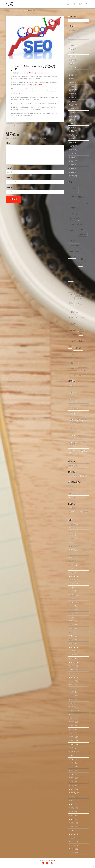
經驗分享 (72, 142)
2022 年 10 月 (73, 550)
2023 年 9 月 (73, 535)
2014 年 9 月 (73, 714)
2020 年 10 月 (73, 584)
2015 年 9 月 (73, 681)
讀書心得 (72, 161)
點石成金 (72, 413)
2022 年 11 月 (73, 546)
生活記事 (72, 127)
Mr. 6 (71, 490)
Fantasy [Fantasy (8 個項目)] (72, 257)
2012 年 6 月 (73, 815)
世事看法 (72, 41)
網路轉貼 (72, 146)
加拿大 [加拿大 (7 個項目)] (78, 294)
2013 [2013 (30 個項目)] (73, 208)
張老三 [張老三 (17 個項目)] (80, 304)
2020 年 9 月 (73, 587)
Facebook (72, 34)
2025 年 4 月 (73, 531)
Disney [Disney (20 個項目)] (74, 240)
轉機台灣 (72, 428)
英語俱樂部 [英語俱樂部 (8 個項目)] (72, 369)
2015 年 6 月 (73, 692)
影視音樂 (72, 75)
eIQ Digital (72, 30)
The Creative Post (74, 465)
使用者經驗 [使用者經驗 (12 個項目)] (73, 285)
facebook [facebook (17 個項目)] (75, 252)
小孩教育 (72, 71)
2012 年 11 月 (73, 797)
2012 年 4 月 (73, 823)
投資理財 (72, 86)
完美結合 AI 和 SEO (76, 435)
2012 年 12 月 (73, 793)
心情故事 (72, 82)
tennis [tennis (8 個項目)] (82, 269)
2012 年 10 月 (73, 800)
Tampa (19, 125)
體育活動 (72, 176)
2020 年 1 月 (73, 613)
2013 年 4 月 (73, 778)
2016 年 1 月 (73, 669)
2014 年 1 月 (73, 744)
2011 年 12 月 (73, 834)
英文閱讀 (72, 153)
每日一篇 (72, 109)
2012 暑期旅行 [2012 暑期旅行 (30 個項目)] (78, 199)
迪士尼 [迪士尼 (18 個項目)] (83, 370)
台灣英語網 (72, 60)
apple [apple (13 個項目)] (72, 230)
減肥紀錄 (72, 116)
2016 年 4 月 (73, 666)
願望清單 (72, 172)
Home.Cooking (73, 38)
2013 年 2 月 (73, 785)
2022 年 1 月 (73, 561)
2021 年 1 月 (73, 572)
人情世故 (72, 45)
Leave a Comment (41, 73)
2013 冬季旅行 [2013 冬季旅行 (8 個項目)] (73, 214)
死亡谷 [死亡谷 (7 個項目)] (81, 330)
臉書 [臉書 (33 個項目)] (73, 363)
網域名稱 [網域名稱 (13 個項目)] (78, 348)
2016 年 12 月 (73, 647)
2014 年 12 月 (73, 703)
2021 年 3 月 (73, 569)
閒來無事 (72, 168)
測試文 (31, 73)
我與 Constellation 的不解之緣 (78, 452)
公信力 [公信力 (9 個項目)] (84, 284)
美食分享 (72, 150)
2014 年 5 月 (73, 729)
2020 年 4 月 (73, 602)
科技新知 (72, 135)
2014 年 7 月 (73, 722)
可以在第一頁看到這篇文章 (35, 85)
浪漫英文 (72, 112)
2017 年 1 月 (73, 643)
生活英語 (72, 124)
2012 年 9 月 (73, 804)
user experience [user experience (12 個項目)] (77, 274)
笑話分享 (72, 138)
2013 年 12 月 (73, 748)
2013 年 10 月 (73, 756)
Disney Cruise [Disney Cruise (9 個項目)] (74, 246)
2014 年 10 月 (73, 711)
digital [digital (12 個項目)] (83, 234)
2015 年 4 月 (73, 699)
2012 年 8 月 (73, 808)
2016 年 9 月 (73, 655)
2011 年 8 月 (73, 849)
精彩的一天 (73, 392)
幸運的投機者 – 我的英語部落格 (78, 476)
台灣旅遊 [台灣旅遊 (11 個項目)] (79, 298)
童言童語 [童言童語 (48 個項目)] (77, 341)
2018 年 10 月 (73, 617)
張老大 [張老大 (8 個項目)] (71, 318)
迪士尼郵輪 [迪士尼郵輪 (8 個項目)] (72, 375)
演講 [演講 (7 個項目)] (81, 334)
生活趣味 (72, 131)
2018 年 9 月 (73, 621)
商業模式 (72, 64)
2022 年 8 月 (73, 557)
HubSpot (71, 486)
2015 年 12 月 (73, 673)
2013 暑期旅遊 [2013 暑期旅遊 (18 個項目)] (76, 225)
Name (9, 168)
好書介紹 (72, 67)
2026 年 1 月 (73, 527)
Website (9, 188)
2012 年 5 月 (73, 819)
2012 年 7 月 (73, 812)
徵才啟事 (72, 79)
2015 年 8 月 (73, 684)
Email (9, 178)
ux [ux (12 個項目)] (71, 279)
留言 (9, 143)
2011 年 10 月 (73, 841)
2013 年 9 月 (73, 759)
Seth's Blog (72, 497)
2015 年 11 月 (73, 677)
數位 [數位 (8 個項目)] (83, 318)
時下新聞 (72, 97)
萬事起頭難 (72, 157)
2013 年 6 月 (73, 770)
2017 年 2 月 (73, 640)
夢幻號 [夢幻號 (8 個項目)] (71, 303)
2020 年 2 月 (73, 610)
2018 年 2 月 (73, 632)
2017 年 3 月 (73, 636)
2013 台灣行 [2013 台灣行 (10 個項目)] (73, 219)
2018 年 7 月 (73, 625)
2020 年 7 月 (73, 595)
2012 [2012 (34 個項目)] (73, 189)
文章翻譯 (72, 90)
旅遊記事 (72, 94)
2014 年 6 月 (73, 726)
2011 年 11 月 (73, 838)
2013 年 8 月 (73, 763)
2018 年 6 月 (73, 628)
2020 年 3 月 (73, 606)
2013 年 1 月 (73, 789)
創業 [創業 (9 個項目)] (71, 294)
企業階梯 (72, 49)
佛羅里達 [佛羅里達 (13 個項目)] (80, 279)
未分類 (71, 101)
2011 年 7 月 (73, 853)
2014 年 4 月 (73, 733)
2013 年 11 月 (73, 752)
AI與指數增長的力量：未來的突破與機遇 (79, 443)
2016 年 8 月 (73, 658)
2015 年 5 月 (73, 696)
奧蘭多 (35, 125)
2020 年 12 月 (73, 576)
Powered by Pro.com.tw (47, 861)
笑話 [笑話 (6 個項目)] (70, 347)
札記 (9, 4)
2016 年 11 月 (73, 651)
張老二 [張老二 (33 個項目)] (74, 312)
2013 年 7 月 (73, 767)
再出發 (71, 53)
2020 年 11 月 (73, 580)
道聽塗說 (72, 165)
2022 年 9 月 (73, 554)
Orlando (10, 125)
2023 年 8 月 (73, 539)
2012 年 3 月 (73, 826)
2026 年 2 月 (73, 524)
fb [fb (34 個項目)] (81, 259)
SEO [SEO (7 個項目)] (81, 265)
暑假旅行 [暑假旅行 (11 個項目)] (73, 331)
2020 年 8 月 (73, 591)
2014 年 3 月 (73, 737)
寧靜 (71, 406)
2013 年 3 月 (73, 782)
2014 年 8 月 (73, 718)
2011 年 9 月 (73, 845)
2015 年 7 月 (73, 688)
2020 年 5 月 (73, 598)
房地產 (42, 125)
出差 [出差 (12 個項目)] (83, 289)
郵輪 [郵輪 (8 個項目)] (80, 375)
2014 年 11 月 (73, 707)
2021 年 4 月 (73, 565)
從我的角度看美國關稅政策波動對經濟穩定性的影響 (79, 421)
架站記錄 (72, 105)
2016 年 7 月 (73, 662)
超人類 (72, 385)
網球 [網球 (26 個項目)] (73, 355)
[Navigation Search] (86, 4)
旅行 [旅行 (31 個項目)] (73, 324)
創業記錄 (72, 56)
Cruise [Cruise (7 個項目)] (81, 230)
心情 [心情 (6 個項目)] (77, 317)
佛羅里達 (27, 125)
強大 (71, 399)
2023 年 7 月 (73, 542)
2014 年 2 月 (73, 741)
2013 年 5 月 (73, 774)
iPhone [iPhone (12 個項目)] (73, 266)
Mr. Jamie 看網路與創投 (76, 494)
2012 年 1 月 (73, 830)
